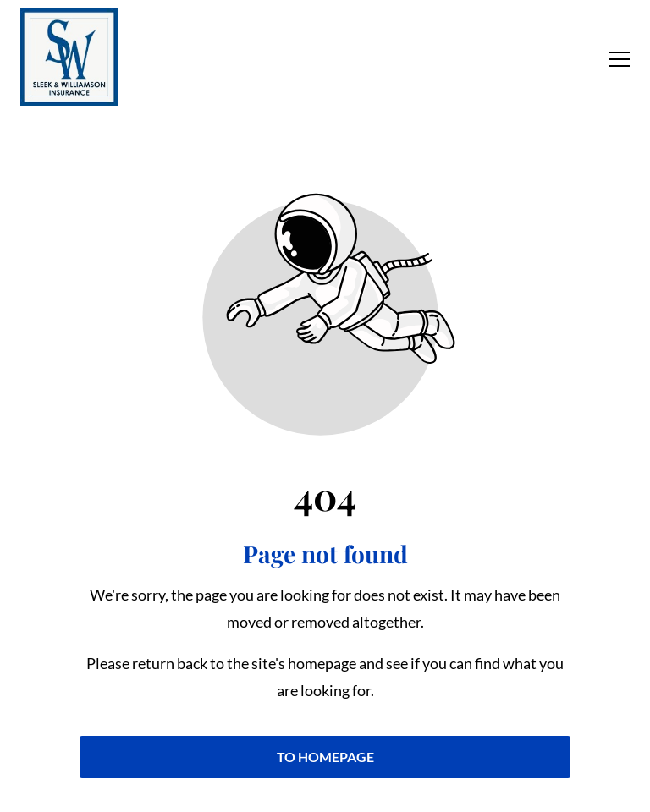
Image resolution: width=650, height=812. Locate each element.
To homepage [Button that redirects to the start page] (325, 757)
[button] (620, 59)
